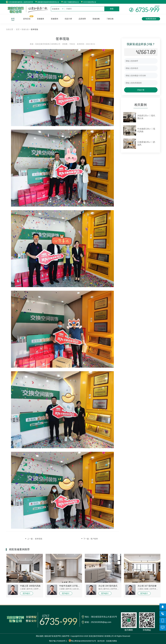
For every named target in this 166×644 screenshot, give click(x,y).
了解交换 (110, 19)
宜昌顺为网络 (112, 641)
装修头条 (25, 29)
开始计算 (141, 90)
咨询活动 (27, 19)
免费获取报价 (151, 19)
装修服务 (41, 19)
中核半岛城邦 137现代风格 (72, 586)
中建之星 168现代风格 (30, 586)
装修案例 (54, 19)
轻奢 (146, 589)
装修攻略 (96, 19)
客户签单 (94, 539)
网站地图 (40, 636)
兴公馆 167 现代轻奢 (147, 586)
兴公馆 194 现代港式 (108, 586)
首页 (13, 19)
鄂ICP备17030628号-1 (58, 641)
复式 (100, 589)
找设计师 (68, 19)
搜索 (112, 9)
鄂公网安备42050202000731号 (82, 640)
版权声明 (66, 636)
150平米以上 (39, 589)
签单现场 (39, 539)
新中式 (30, 589)
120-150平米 (78, 589)
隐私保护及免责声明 (53, 636)
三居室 (23, 589)
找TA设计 (27, 593)
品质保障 (82, 19)
